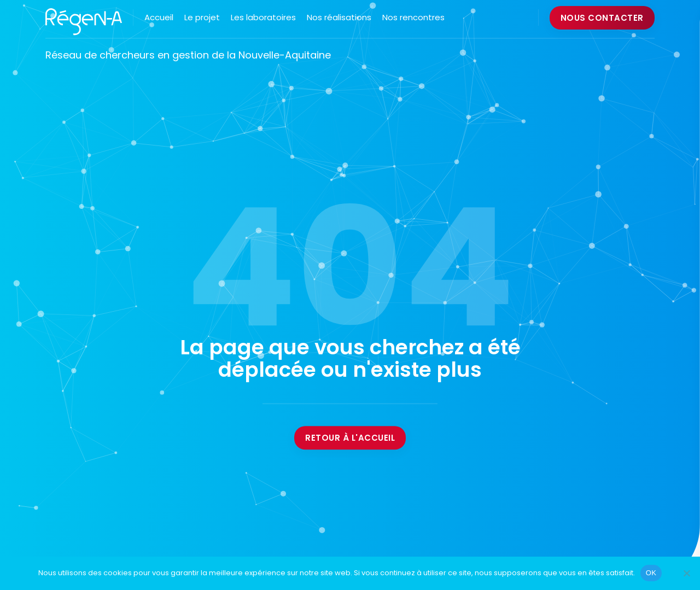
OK (651, 573)
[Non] (686, 573)
